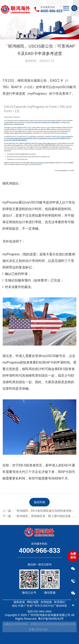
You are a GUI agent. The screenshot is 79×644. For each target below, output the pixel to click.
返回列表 (39, 502)
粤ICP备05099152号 (51, 619)
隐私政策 (19, 602)
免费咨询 (73, 556)
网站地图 (33, 602)
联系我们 (60, 602)
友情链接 (46, 602)
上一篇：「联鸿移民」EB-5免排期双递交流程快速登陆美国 (40, 511)
